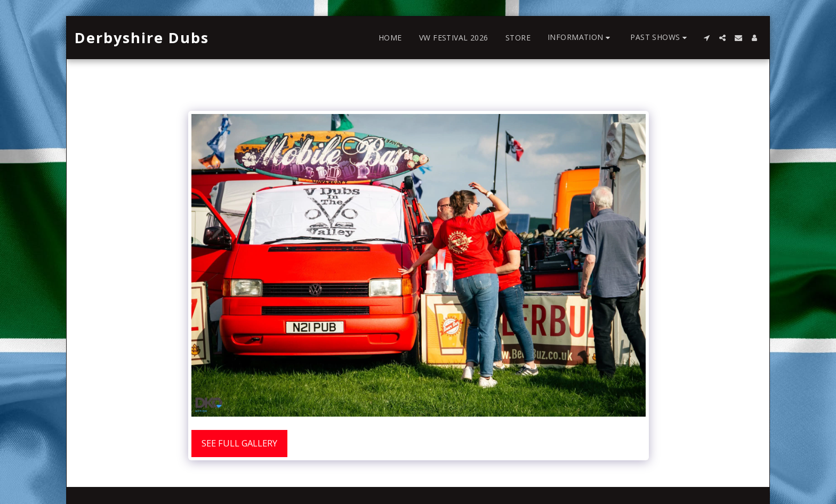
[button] (580, 38)
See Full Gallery (239, 443)
